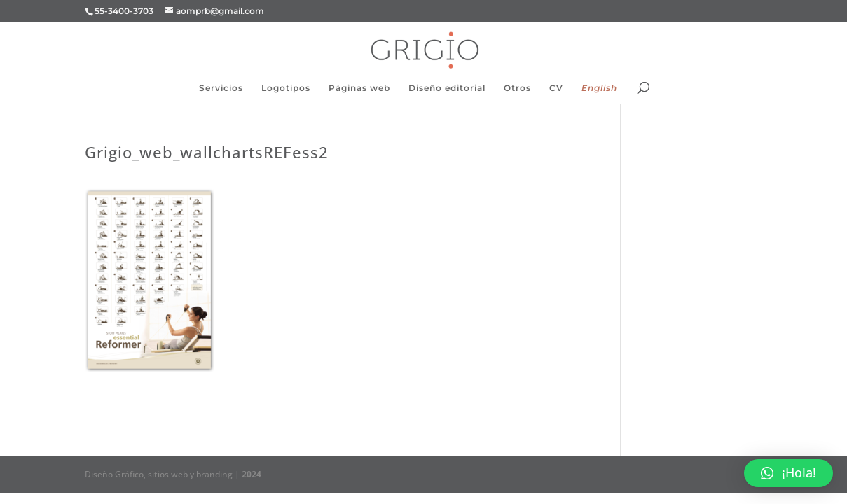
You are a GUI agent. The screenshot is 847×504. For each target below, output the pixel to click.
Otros (517, 88)
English (599, 88)
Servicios (221, 88)
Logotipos (286, 88)
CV (556, 88)
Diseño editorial (447, 88)
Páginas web (359, 88)
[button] (789, 473)
